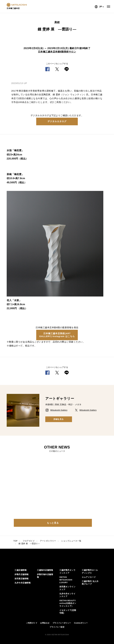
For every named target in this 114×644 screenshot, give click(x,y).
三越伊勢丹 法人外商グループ (90, 583)
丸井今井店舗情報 (23, 583)
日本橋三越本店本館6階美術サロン (57, 52)
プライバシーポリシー (62, 623)
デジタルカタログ (57, 121)
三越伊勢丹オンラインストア (67, 571)
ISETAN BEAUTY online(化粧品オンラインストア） (68, 603)
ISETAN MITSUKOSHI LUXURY (66, 580)
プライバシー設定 (57, 627)
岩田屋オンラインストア (67, 588)
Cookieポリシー (81, 623)
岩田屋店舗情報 (22, 579)
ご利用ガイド (32, 623)
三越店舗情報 (21, 570)
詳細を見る (59, 419)
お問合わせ (45, 623)
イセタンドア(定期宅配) (68, 612)
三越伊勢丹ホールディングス (90, 571)
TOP (15, 541)
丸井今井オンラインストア (67, 595)
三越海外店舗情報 (45, 570)
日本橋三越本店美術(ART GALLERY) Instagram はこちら (57, 335)
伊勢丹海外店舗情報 (45, 576)
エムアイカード (89, 577)
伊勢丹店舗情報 (22, 574)
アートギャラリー (48, 541)
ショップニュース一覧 (71, 541)
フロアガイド (29, 541)
